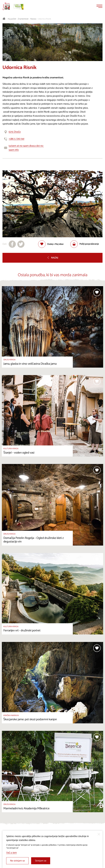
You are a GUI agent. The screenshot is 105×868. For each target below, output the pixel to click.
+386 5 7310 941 (16, 139)
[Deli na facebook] (12, 244)
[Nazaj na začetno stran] (6, 6)
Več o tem (11, 853)
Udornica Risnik (44, 19)
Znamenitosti (23, 19)
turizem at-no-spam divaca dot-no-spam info (26, 148)
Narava (33, 19)
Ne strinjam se (17, 861)
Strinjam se (41, 861)
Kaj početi (12, 19)
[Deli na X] (21, 244)
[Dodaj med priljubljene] (51, 244)
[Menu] (99, 6)
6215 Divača (15, 132)
